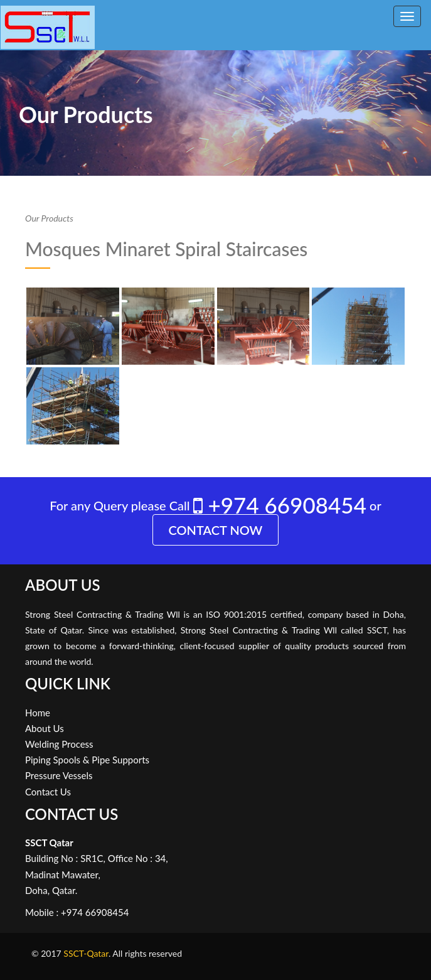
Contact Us (48, 792)
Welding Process (59, 744)
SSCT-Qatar (86, 953)
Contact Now (216, 530)
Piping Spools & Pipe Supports (87, 760)
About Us (45, 728)
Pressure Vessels (59, 775)
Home (38, 713)
